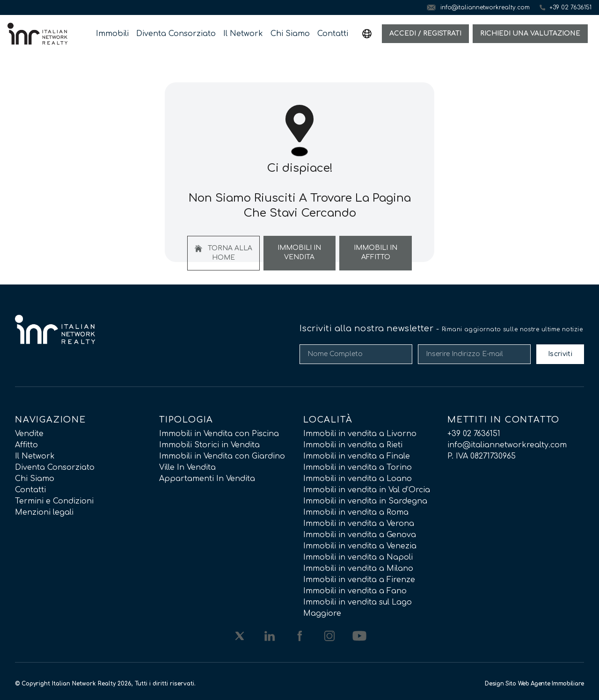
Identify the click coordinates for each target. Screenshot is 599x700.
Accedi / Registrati (425, 33)
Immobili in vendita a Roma (356, 512)
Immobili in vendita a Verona (359, 524)
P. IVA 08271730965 (482, 456)
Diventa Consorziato (176, 34)
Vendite (29, 434)
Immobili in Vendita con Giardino (222, 456)
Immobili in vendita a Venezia (360, 546)
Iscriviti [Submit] (560, 354)
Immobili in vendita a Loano (358, 479)
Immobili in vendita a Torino (358, 467)
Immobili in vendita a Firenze (359, 580)
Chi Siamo (290, 34)
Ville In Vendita (187, 467)
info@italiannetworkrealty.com (507, 445)
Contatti (333, 34)
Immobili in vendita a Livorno (360, 434)
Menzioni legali (44, 512)
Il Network (243, 34)
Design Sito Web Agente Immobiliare (534, 684)
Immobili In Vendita (299, 252)
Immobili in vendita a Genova (360, 535)
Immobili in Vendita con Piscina (219, 434)
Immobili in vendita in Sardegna (365, 501)
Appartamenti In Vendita (207, 479)
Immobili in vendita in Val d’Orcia (367, 490)
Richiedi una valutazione (530, 33)
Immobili (112, 34)
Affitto (26, 445)
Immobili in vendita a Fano (355, 591)
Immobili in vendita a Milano (358, 569)
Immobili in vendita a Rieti (353, 445)
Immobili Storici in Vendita (209, 445)
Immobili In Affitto (376, 252)
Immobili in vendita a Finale (357, 456)
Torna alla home (223, 253)
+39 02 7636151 (474, 434)
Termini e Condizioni (54, 501)
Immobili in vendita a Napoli (358, 557)
